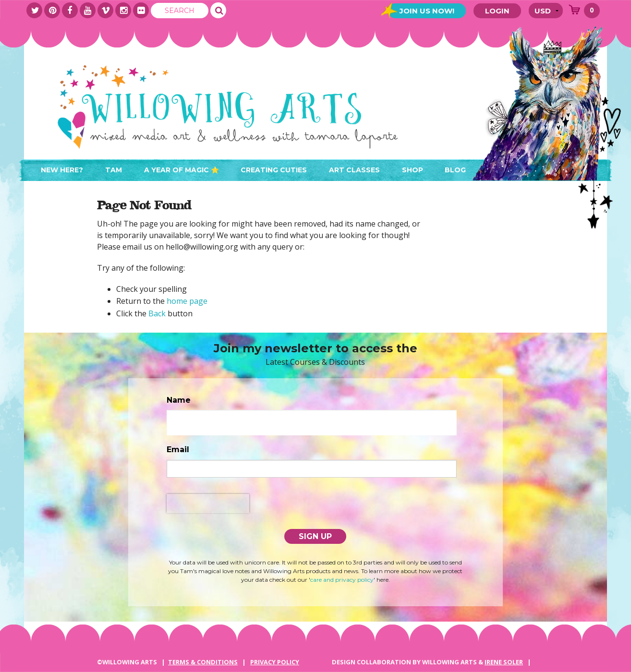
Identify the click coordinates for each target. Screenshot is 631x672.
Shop (413, 170)
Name (179, 400)
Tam (114, 170)
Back (157, 313)
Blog (455, 170)
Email (178, 450)
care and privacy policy (342, 580)
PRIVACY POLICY (275, 662)
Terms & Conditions (203, 662)
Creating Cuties (274, 170)
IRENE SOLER (504, 662)
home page (187, 301)
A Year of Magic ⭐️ (182, 170)
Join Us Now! (427, 11)
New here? (62, 170)
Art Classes (354, 170)
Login (497, 11)
